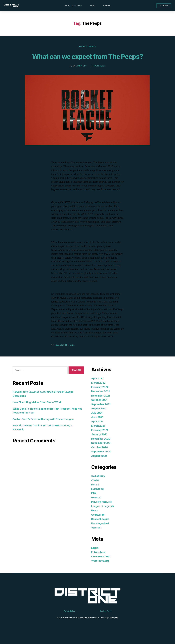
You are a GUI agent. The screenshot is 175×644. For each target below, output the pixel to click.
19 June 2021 (100, 75)
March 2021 (99, 435)
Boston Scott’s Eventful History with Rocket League (45, 428)
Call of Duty (98, 485)
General (96, 507)
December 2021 (101, 401)
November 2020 (101, 452)
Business (107, 6)
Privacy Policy (69, 620)
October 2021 (100, 409)
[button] (163, 6)
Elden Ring (98, 498)
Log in (95, 557)
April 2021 (98, 431)
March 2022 (99, 392)
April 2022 (98, 388)
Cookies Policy (106, 620)
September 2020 (102, 461)
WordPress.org (101, 570)
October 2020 (100, 457)
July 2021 (97, 422)
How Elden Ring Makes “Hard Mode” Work (39, 412)
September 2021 (102, 414)
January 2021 (100, 444)
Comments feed (101, 566)
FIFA (94, 502)
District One (81, 75)
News (92, 6)
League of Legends (103, 515)
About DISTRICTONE (73, 6)
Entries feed (99, 561)
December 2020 (101, 448)
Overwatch (98, 524)
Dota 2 (95, 494)
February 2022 (100, 396)
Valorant (97, 537)
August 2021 (99, 418)
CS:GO (95, 490)
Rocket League (87, 47)
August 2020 (99, 465)
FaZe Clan (59, 354)
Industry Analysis (102, 511)
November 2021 (101, 405)
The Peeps (70, 354)
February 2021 (100, 439)
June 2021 (98, 426)
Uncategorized (101, 533)
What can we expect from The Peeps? (87, 61)
